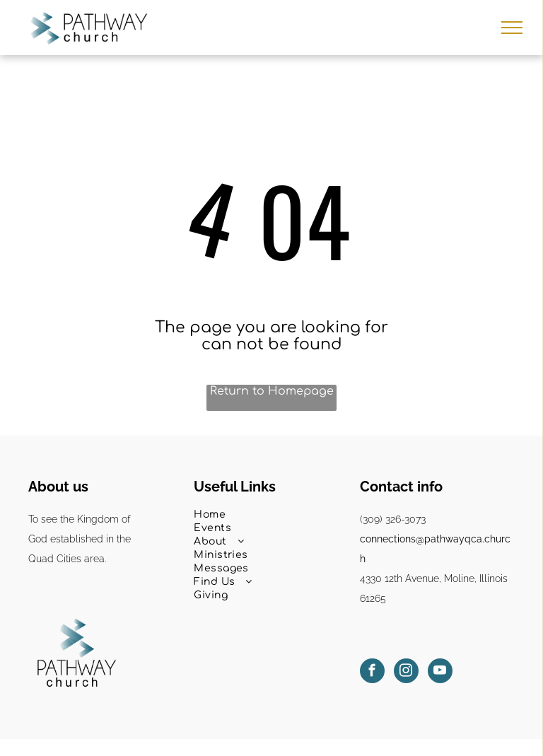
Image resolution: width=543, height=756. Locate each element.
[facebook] (372, 673)
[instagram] (406, 673)
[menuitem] (271, 514)
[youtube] (440, 673)
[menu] (512, 28)
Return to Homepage (272, 391)
